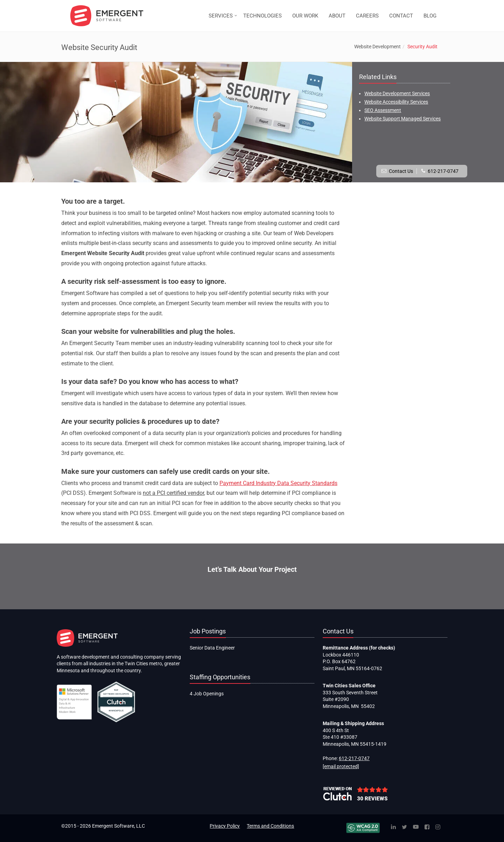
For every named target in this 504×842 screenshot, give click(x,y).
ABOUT (337, 16)
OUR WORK (305, 16)
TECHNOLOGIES (262, 16)
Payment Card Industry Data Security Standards (278, 483)
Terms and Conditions (270, 826)
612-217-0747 (443, 171)
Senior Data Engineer (212, 648)
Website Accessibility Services (396, 102)
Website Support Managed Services (402, 119)
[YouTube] (416, 827)
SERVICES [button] (221, 16)
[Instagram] (438, 827)
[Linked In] (393, 827)
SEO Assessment (383, 110)
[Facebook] (427, 827)
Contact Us (401, 171)
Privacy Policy (225, 826)
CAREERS (367, 16)
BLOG (430, 16)
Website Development (377, 47)
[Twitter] (404, 827)
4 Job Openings (207, 694)
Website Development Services (397, 93)
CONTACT (401, 16)
